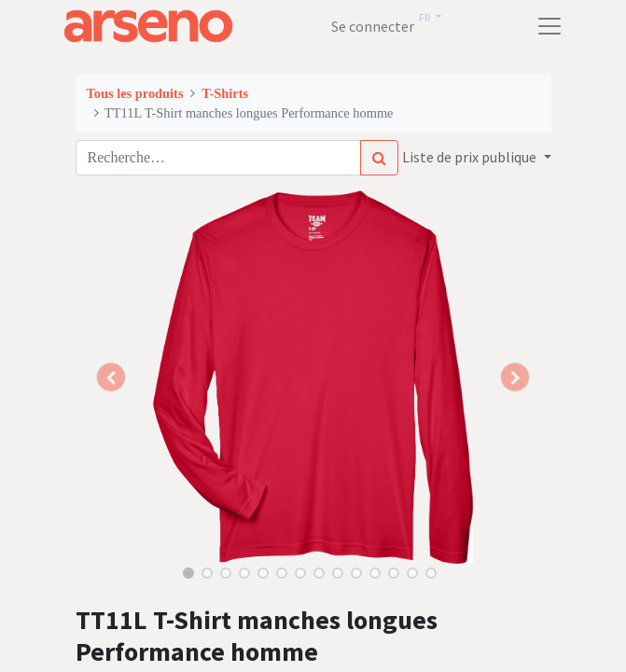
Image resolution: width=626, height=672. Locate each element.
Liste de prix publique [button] (471, 157)
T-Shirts (225, 93)
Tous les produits (135, 93)
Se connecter (373, 26)
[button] (111, 377)
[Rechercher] (379, 158)
